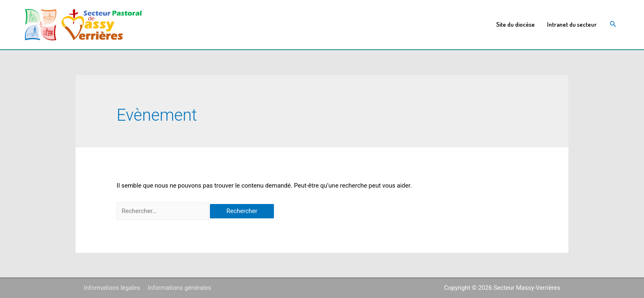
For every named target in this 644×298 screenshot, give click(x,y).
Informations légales (112, 288)
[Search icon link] (613, 25)
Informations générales (179, 288)
